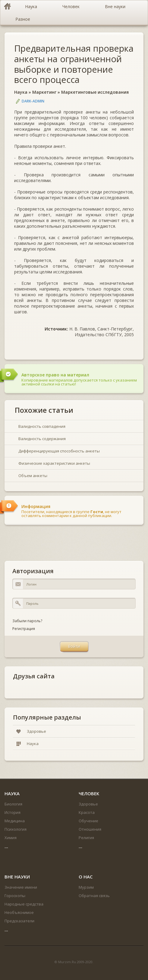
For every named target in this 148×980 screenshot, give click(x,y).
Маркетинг (44, 92)
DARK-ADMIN (33, 101)
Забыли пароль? (27, 621)
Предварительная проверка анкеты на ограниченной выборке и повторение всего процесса (74, 64)
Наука (21, 92)
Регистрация (24, 629)
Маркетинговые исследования (95, 92)
